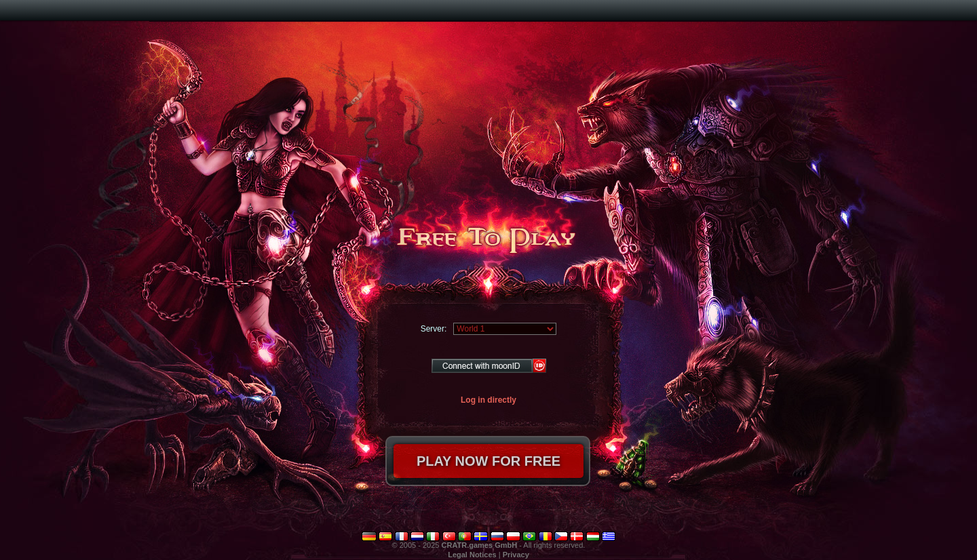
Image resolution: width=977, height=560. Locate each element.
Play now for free (488, 461)
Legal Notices (472, 555)
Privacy (516, 555)
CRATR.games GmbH (480, 545)
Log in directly (488, 400)
